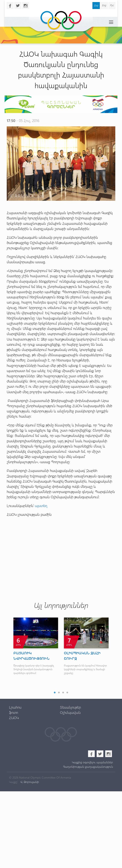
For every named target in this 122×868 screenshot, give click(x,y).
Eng (104, 5)
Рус (112, 5)
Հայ (96, 5)
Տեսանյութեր (70, 707)
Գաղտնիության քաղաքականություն (88, 767)
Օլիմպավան (70, 712)
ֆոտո (14, 712)
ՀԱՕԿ (14, 718)
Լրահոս (15, 707)
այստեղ (41, 506)
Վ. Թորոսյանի (29, 782)
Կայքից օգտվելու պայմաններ (92, 762)
